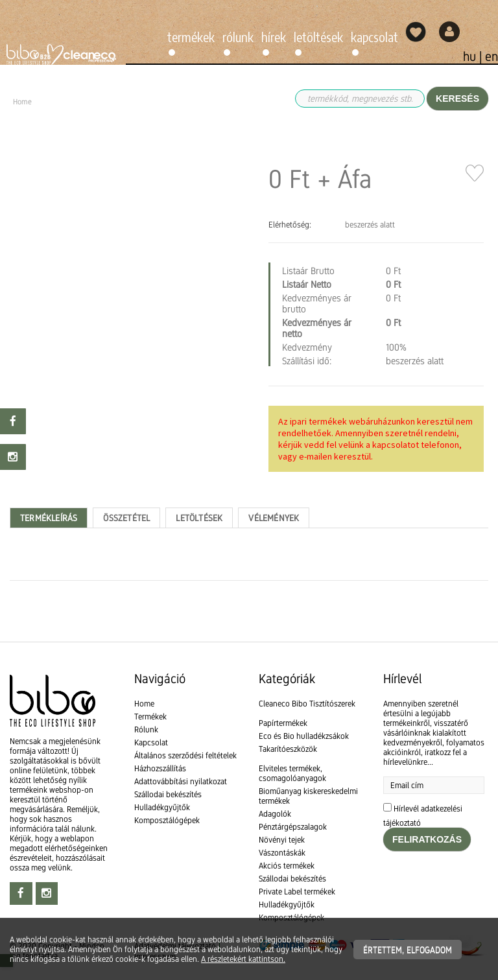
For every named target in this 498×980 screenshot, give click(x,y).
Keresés (457, 99)
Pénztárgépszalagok (293, 827)
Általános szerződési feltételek (185, 755)
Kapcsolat (374, 37)
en (492, 56)
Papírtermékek (283, 723)
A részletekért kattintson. (243, 959)
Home (144, 704)
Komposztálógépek (167, 820)
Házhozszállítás (160, 768)
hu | (474, 56)
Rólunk (238, 37)
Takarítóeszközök (288, 749)
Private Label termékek (297, 892)
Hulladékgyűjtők (162, 807)
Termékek (191, 37)
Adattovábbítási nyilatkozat (181, 781)
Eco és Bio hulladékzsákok (304, 736)
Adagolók (275, 814)
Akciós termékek (287, 866)
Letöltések (318, 37)
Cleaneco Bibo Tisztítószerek (307, 704)
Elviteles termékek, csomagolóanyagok (292, 773)
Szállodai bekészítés (168, 794)
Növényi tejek (282, 840)
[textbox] (249, 618)
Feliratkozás (427, 839)
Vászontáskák (282, 853)
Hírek (274, 37)
